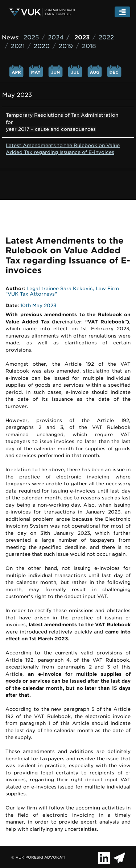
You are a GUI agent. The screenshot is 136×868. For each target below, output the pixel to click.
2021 (18, 46)
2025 (31, 37)
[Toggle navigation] (123, 12)
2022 (106, 37)
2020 (42, 46)
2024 (56, 37)
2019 (66, 46)
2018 (89, 46)
